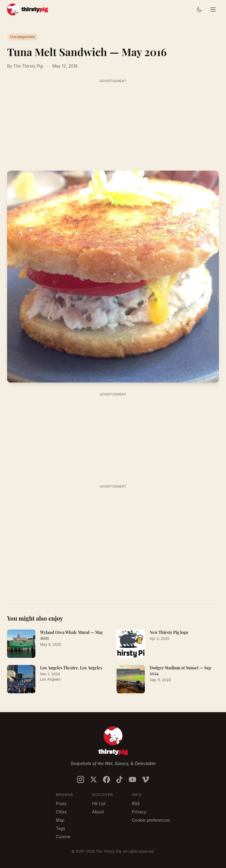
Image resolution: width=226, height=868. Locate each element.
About (98, 812)
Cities (61, 812)
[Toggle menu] (213, 9)
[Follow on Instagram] (81, 779)
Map (60, 820)
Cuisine (63, 837)
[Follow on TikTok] (119, 779)
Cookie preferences (151, 820)
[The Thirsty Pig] (27, 9)
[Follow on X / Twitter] (94, 779)
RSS (136, 804)
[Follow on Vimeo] (145, 779)
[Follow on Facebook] (107, 779)
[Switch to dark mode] (199, 9)
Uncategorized (22, 37)
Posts (61, 804)
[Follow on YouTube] (132, 779)
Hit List (99, 804)
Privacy (139, 812)
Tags (60, 828)
